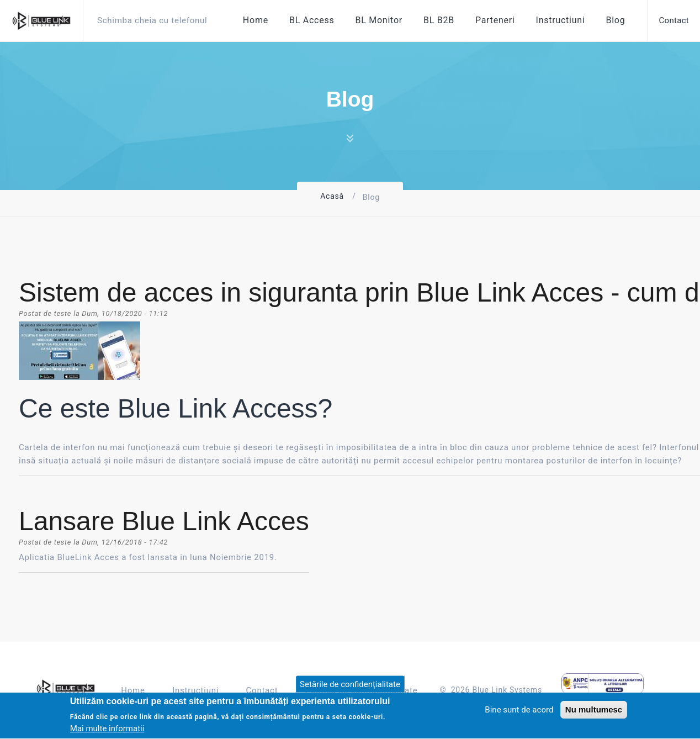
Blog (616, 20)
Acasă (332, 196)
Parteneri (495, 20)
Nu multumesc (594, 711)
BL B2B (439, 20)
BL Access (312, 20)
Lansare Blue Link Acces (164, 521)
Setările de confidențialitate (350, 686)
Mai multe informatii (107, 731)
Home (256, 20)
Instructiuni (561, 20)
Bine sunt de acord (519, 711)
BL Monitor (379, 20)
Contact (262, 690)
